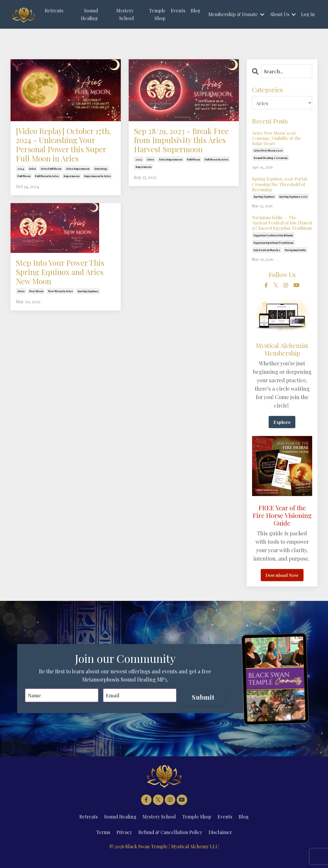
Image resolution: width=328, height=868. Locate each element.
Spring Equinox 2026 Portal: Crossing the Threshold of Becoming (282, 186)
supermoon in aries (97, 196)
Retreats (54, 11)
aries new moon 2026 (268, 152)
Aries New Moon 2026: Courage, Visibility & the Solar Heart (279, 139)
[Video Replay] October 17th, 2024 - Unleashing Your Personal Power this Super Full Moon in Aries (65, 155)
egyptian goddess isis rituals (273, 244)
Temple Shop (156, 14)
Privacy (124, 842)
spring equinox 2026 (293, 199)
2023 (139, 177)
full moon (24, 196)
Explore (282, 431)
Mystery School (124, 14)
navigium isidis (295, 259)
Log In (308, 14)
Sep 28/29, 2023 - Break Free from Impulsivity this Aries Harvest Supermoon (183, 149)
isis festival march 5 (267, 259)
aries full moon (51, 189)
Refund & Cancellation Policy (170, 842)
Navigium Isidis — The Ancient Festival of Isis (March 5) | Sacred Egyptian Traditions (282, 229)
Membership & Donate (236, 14)
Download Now (282, 585)
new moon (36, 318)
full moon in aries (47, 196)
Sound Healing (89, 14)
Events (177, 11)
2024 (21, 189)
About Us (283, 14)
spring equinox (88, 318)
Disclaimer (220, 842)
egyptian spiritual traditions (274, 252)
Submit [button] (202, 707)
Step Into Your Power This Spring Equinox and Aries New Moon (61, 295)
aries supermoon (78, 189)
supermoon (71, 196)
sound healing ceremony (271, 159)
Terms (103, 842)
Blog (195, 11)
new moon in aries (60, 318)
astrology (101, 189)
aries (32, 189)
